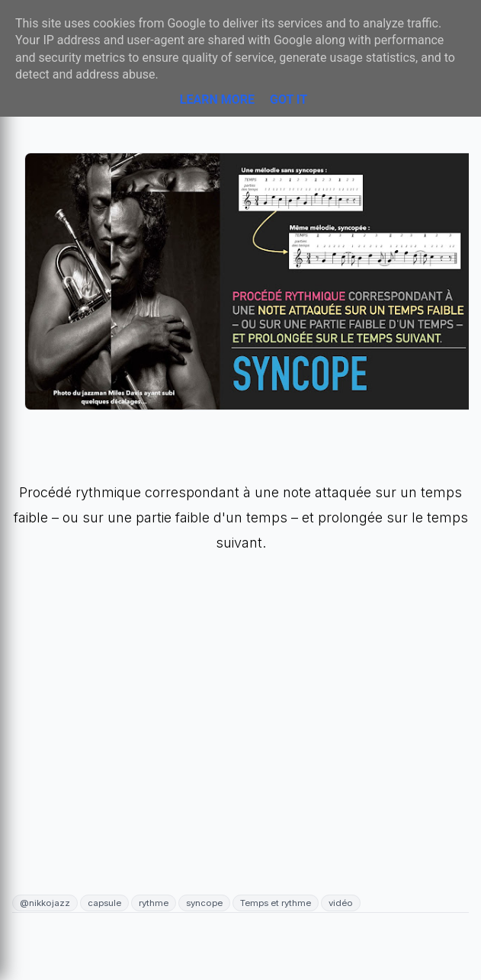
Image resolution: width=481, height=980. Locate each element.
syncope (204, 903)
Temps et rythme (276, 903)
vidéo (341, 903)
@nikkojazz (45, 903)
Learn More (217, 100)
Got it (289, 100)
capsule (104, 903)
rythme (154, 903)
